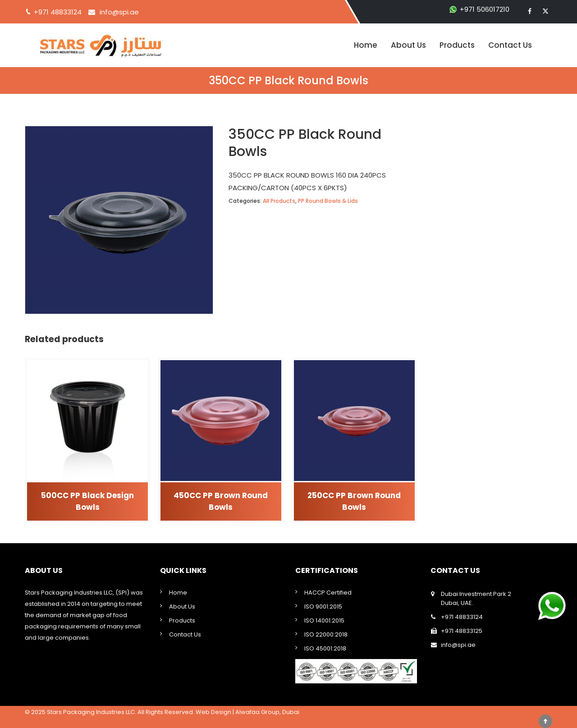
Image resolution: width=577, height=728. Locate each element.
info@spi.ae (119, 12)
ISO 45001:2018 (325, 648)
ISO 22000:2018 (326, 634)
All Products (279, 201)
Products (457, 45)
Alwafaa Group (257, 712)
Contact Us (510, 45)
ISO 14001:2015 (324, 620)
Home (366, 45)
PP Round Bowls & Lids (328, 201)
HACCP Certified (328, 593)
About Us (408, 45)
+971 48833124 (462, 617)
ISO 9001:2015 (323, 607)
